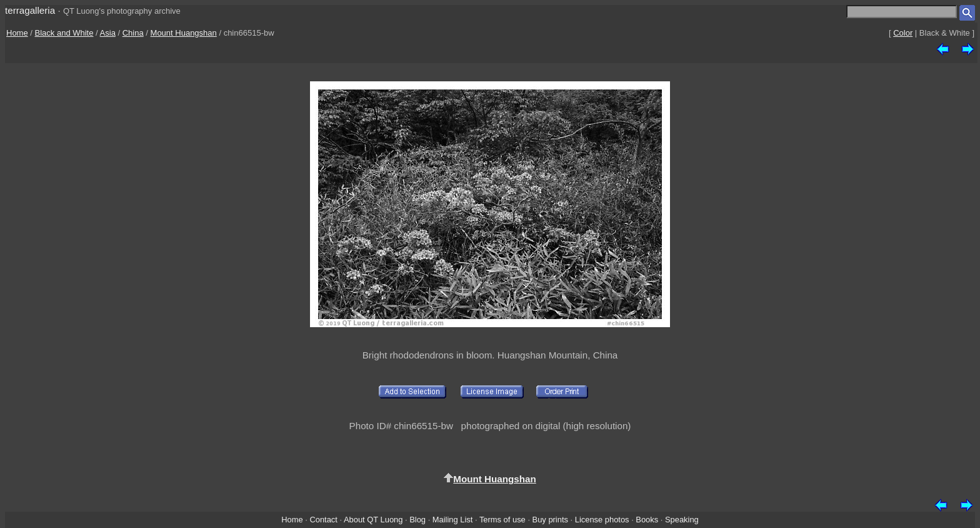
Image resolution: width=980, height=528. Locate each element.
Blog (417, 520)
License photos (602, 520)
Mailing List (453, 520)
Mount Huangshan (184, 33)
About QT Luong (373, 520)
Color (903, 33)
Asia (108, 33)
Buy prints (550, 520)
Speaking (682, 520)
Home (17, 33)
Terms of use (502, 520)
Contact (323, 520)
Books (647, 520)
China (133, 33)
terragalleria (30, 10)
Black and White (64, 33)
